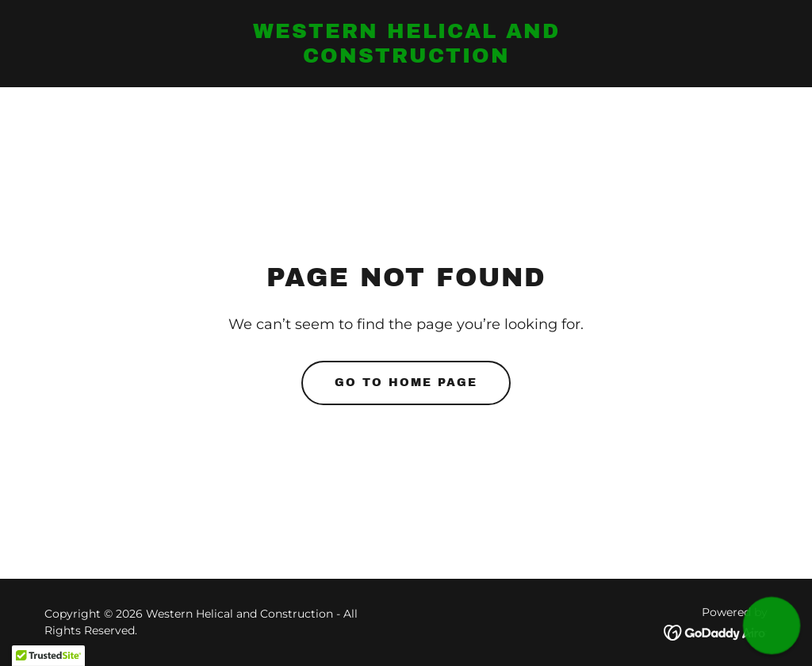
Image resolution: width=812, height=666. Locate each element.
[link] (406, 58)
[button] (772, 626)
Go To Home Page (406, 383)
